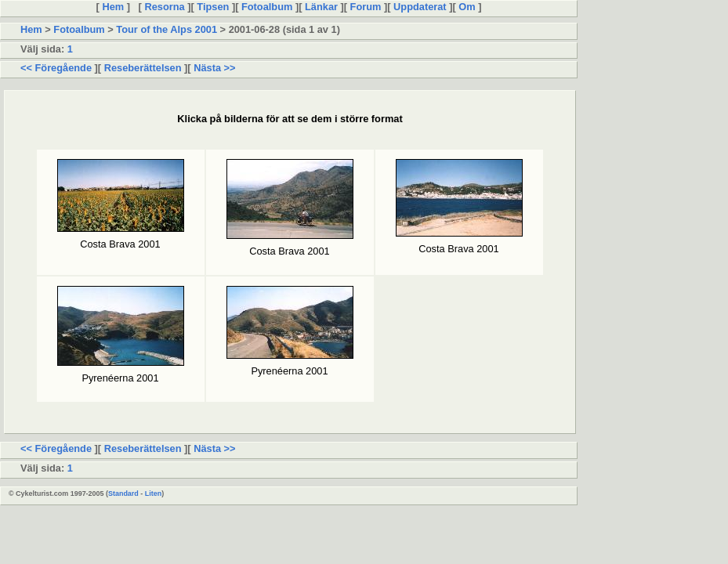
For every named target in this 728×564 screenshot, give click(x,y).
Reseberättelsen (143, 68)
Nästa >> (214, 68)
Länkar (321, 7)
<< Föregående (58, 68)
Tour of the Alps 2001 (167, 29)
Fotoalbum (267, 7)
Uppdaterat (420, 7)
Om (467, 7)
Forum (366, 7)
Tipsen (213, 7)
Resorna (165, 7)
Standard (123, 493)
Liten (153, 493)
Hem (113, 7)
